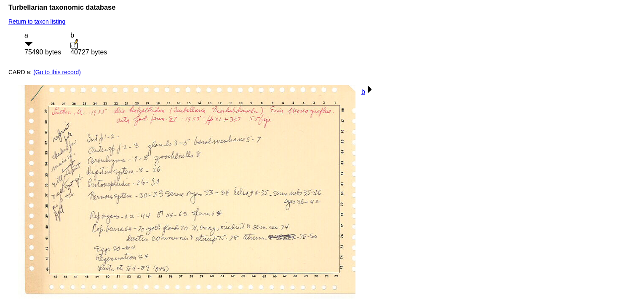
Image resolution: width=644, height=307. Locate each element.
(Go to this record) (57, 72)
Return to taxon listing (37, 22)
